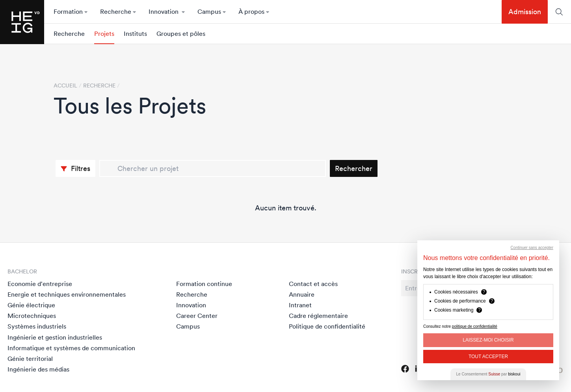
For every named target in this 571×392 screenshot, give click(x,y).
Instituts (135, 34)
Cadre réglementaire (318, 316)
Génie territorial (30, 359)
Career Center (197, 316)
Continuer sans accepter (532, 248)
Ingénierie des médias (38, 369)
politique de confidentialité (475, 326)
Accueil (65, 85)
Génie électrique (31, 305)
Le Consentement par (488, 374)
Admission (525, 12)
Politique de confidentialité (327, 326)
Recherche (69, 34)
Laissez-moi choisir (488, 340)
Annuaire (302, 294)
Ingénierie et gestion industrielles (55, 337)
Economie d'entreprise (40, 284)
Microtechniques (32, 316)
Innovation (191, 305)
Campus (188, 326)
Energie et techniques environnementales (67, 294)
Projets (104, 34)
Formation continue (204, 284)
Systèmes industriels (37, 326)
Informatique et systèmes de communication (71, 348)
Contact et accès (313, 284)
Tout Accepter (488, 357)
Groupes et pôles (181, 34)
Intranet (300, 305)
